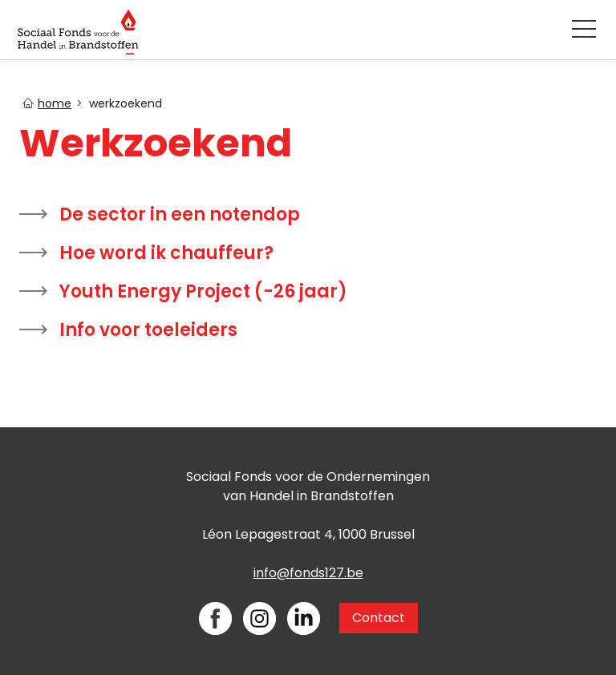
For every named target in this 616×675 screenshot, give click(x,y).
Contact (379, 618)
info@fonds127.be (308, 573)
